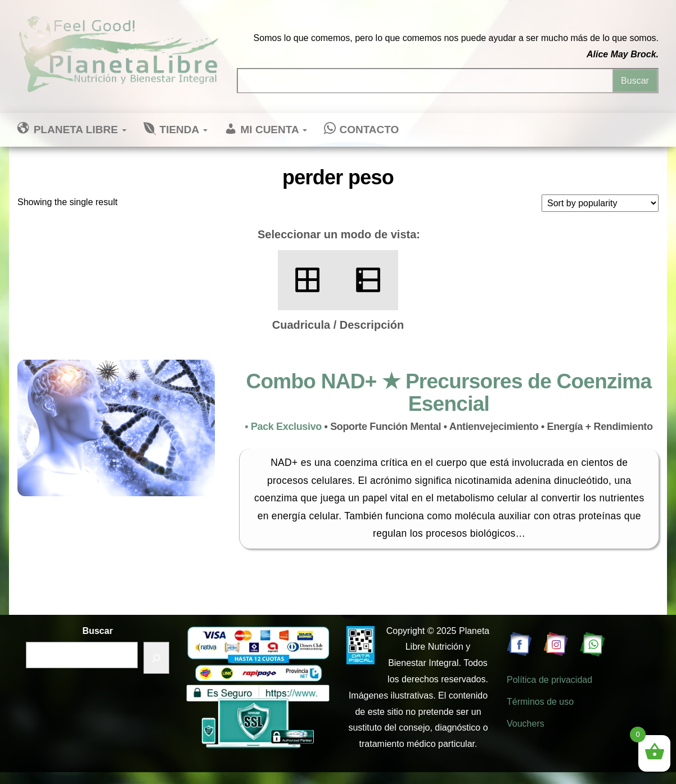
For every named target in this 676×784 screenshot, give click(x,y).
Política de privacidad (549, 680)
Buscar (97, 631)
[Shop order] (600, 203)
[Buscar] (156, 658)
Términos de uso (540, 702)
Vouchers (526, 724)
